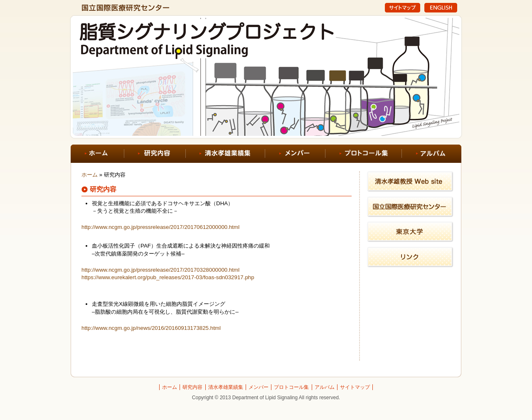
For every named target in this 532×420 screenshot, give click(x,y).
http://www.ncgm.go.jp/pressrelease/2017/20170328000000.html (160, 270)
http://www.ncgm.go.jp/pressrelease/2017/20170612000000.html (160, 227)
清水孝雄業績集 (225, 154)
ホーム (97, 154)
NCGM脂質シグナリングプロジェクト (266, 77)
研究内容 (155, 154)
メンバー (295, 154)
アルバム (431, 154)
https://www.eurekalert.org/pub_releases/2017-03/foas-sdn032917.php (168, 277)
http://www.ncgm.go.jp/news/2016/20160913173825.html (151, 328)
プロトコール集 (363, 154)
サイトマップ (403, 8)
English (439, 8)
